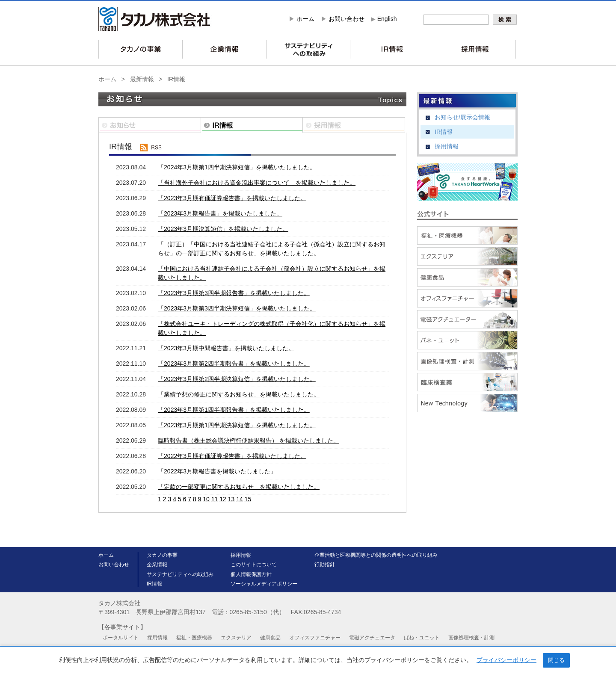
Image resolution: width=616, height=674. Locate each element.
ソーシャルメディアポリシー (264, 584)
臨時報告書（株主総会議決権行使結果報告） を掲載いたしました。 (249, 440)
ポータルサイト (121, 638)
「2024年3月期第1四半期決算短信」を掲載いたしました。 (237, 167)
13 (231, 499)
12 (223, 499)
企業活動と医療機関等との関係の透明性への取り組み (376, 555)
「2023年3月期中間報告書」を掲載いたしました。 (226, 348)
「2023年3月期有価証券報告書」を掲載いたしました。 (232, 198)
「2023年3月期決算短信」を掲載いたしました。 (223, 229)
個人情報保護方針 (251, 574)
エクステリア (236, 638)
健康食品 (270, 638)
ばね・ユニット (422, 638)
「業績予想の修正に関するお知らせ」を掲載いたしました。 (239, 394)
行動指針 (325, 565)
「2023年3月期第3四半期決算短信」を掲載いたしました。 (237, 308)
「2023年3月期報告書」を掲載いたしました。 (220, 213)
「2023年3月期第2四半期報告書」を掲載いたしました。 (234, 364)
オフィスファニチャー (315, 638)
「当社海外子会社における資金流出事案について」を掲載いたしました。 (257, 183)
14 (240, 499)
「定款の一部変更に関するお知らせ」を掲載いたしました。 (239, 487)
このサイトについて (254, 565)
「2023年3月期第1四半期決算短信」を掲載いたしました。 (237, 425)
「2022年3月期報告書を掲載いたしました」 (217, 471)
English (387, 19)
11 (215, 499)
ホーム (305, 19)
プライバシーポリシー (506, 660)
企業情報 (157, 565)
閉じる (556, 660)
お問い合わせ (346, 19)
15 (248, 499)
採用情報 (447, 146)
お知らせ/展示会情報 (462, 117)
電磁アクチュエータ (372, 638)
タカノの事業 (162, 555)
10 (206, 499)
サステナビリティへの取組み (180, 574)
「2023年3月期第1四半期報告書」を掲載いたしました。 (234, 410)
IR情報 (176, 79)
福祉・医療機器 (194, 638)
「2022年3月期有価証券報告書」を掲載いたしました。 (232, 456)
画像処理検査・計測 (471, 638)
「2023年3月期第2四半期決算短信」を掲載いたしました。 (237, 379)
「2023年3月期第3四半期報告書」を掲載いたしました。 (234, 293)
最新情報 (142, 79)
